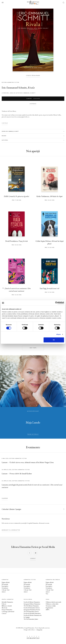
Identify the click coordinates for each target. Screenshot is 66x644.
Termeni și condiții (51, 606)
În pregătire (5, 586)
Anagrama (39, 630)
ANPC (48, 610)
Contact (4, 613)
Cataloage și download (8, 612)
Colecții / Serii (5, 590)
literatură (5, 93)
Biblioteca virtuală (7, 606)
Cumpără (33, 99)
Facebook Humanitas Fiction (32, 608)
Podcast (4, 604)
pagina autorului (33, 434)
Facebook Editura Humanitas (32, 602)
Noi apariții (5, 584)
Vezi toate (33, 348)
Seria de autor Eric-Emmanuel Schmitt (23, 93)
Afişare (59, 334)
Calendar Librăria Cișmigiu (11, 509)
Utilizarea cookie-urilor (52, 604)
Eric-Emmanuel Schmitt (14, 88)
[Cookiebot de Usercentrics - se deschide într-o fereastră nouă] (57, 303)
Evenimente (5, 588)
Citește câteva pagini (33, 76)
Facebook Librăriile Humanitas (32, 613)
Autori (4, 592)
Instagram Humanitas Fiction (32, 610)
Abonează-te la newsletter (11, 530)
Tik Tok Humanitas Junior (31, 619)
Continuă (5, 123)
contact (33, 558)
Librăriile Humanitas (7, 602)
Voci (47, 594)
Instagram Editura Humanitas (32, 604)
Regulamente (49, 608)
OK (54, 340)
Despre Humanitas (7, 610)
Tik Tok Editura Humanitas (31, 606)
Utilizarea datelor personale (53, 602)
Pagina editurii (6, 582)
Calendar (5, 498)
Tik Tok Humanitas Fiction (31, 612)
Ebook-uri (4, 608)
